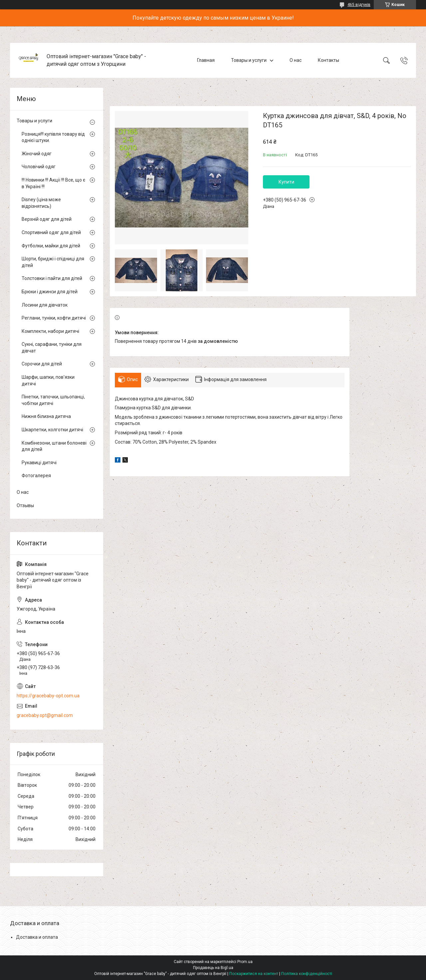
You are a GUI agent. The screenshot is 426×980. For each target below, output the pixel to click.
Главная (206, 60)
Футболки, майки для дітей (51, 246)
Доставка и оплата (37, 937)
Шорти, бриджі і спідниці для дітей (53, 262)
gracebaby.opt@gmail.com (45, 715)
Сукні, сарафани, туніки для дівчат (52, 348)
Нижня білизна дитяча (46, 416)
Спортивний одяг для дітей (51, 232)
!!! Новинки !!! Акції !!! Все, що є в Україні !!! (53, 183)
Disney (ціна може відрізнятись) (41, 203)
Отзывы (25, 505)
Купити (286, 182)
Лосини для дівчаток (45, 305)
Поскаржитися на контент (254, 974)
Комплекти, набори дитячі (50, 331)
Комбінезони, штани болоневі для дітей (54, 446)
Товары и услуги (249, 60)
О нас (296, 60)
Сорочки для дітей (42, 364)
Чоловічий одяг (39, 167)
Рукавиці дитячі (39, 463)
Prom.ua (245, 962)
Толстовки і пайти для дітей (52, 278)
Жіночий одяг (37, 154)
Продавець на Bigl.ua (213, 968)
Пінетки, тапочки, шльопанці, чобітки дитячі (53, 400)
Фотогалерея (36, 476)
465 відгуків (359, 5)
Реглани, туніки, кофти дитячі (54, 318)
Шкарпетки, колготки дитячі (52, 430)
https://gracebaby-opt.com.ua (48, 696)
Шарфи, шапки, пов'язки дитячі (48, 380)
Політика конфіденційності (307, 974)
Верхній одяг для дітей (47, 219)
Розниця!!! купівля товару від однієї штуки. (53, 137)
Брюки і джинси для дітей (50, 292)
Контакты (328, 60)
